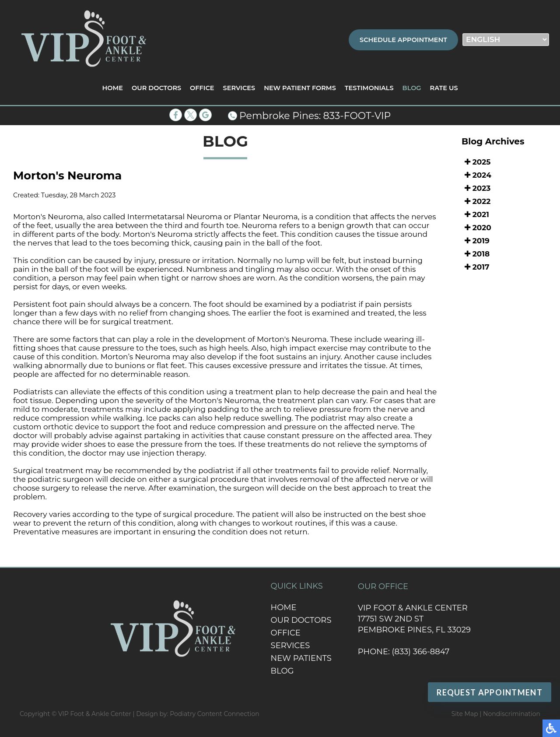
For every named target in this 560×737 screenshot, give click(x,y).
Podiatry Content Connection (215, 714)
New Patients (301, 658)
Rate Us (444, 88)
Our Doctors (156, 88)
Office (202, 88)
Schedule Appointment (403, 40)
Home (112, 88)
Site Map (465, 714)
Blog (412, 88)
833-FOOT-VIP (357, 116)
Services (239, 88)
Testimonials (369, 88)
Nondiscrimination (512, 714)
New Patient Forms (300, 88)
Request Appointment (490, 692)
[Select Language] (506, 40)
